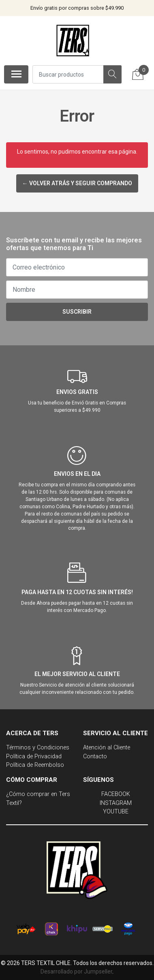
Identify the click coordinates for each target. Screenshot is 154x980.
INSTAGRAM (116, 803)
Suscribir (77, 312)
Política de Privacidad (34, 756)
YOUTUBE (116, 812)
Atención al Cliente (107, 748)
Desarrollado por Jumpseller (76, 971)
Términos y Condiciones (38, 748)
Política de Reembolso (35, 765)
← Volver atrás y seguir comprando (77, 183)
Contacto (95, 756)
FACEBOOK (116, 794)
